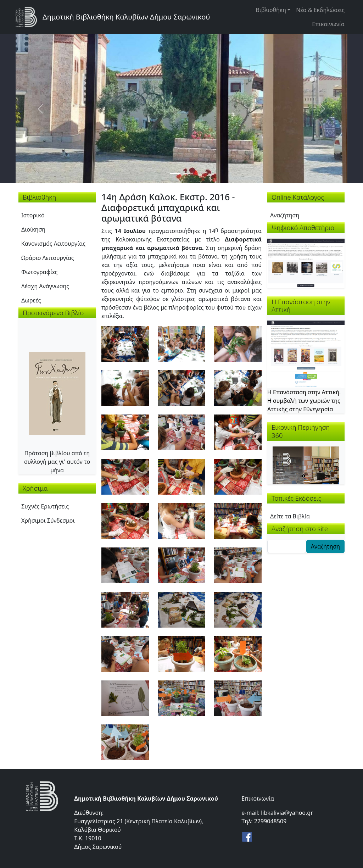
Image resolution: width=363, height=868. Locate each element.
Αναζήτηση (285, 215)
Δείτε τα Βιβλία (290, 516)
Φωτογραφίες (39, 272)
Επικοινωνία (328, 24)
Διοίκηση (33, 229)
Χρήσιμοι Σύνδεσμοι (48, 521)
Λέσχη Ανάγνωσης (45, 286)
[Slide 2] (188, 174)
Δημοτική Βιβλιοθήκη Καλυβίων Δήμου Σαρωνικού (126, 17)
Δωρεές (31, 300)
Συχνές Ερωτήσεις (45, 506)
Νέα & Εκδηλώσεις (320, 10)
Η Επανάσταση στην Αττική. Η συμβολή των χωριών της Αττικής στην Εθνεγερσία (304, 401)
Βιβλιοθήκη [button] (271, 10)
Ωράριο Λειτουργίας (48, 258)
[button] (125, 343)
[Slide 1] (175, 174)
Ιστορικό (33, 215)
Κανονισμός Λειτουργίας (53, 244)
